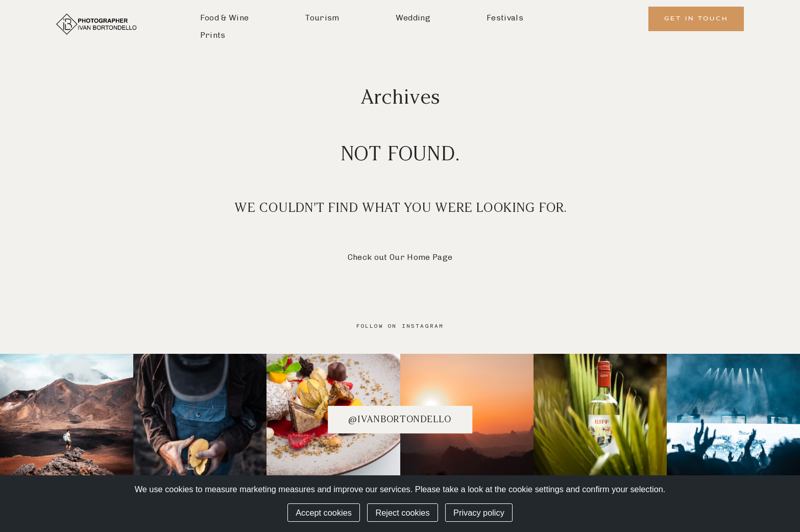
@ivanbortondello (400, 419)
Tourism (322, 18)
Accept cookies (324, 513)
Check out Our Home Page (400, 257)
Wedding (413, 18)
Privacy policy (479, 513)
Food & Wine (225, 18)
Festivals (505, 18)
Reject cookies (402, 513)
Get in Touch (696, 19)
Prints (213, 35)
